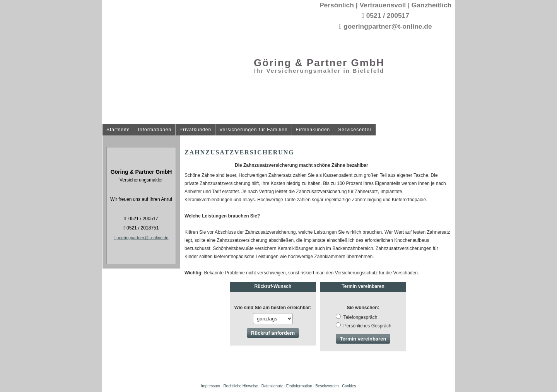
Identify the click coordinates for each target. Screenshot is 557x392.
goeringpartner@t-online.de (141, 238)
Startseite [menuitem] (118, 130)
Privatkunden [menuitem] (195, 130)
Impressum (211, 386)
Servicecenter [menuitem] (355, 130)
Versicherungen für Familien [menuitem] (253, 130)
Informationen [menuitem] (155, 130)
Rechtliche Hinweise (241, 386)
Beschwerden (327, 386)
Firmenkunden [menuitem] (313, 130)
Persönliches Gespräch (363, 326)
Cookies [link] (349, 386)
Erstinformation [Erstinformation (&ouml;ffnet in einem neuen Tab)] (299, 386)
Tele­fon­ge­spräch (356, 317)
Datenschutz (272, 386)
